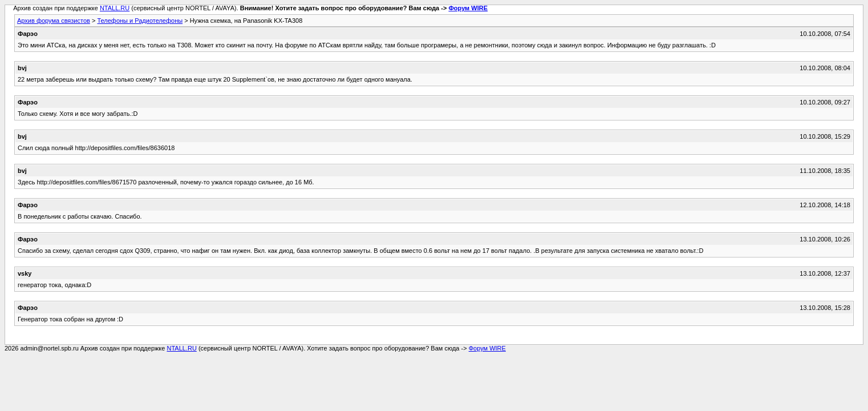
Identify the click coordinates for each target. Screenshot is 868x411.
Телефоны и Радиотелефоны (140, 21)
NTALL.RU (115, 8)
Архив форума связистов (54, 21)
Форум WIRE (468, 8)
